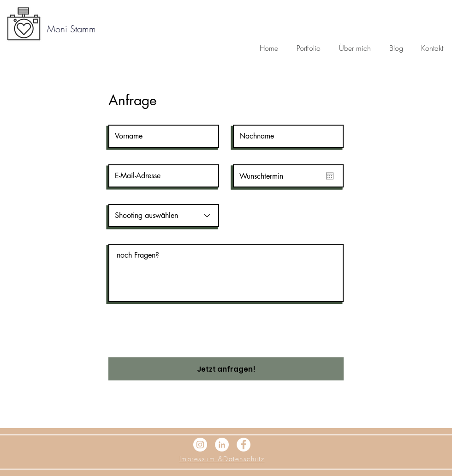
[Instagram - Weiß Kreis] (200, 445)
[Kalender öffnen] (330, 176)
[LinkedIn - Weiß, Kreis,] (222, 445)
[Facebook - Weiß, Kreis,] (244, 445)
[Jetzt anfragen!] (226, 369)
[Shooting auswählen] (164, 216)
